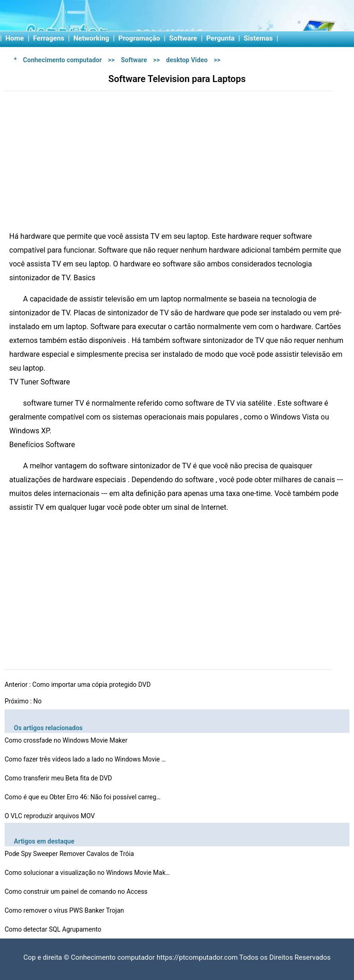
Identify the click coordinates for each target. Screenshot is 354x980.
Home (15, 38)
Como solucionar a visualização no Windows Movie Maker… (88, 873)
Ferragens (49, 38)
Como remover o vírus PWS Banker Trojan (65, 910)
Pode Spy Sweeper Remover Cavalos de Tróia (70, 854)
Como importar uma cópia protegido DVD (92, 685)
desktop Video (187, 60)
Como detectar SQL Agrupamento (54, 929)
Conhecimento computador (62, 60)
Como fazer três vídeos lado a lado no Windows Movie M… (88, 759)
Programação (139, 38)
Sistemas (258, 38)
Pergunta (221, 38)
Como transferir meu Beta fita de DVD (59, 778)
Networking (91, 38)
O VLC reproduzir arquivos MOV (50, 816)
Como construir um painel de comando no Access (77, 891)
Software (183, 38)
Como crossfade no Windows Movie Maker (67, 740)
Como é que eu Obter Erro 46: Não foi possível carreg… (83, 797)
